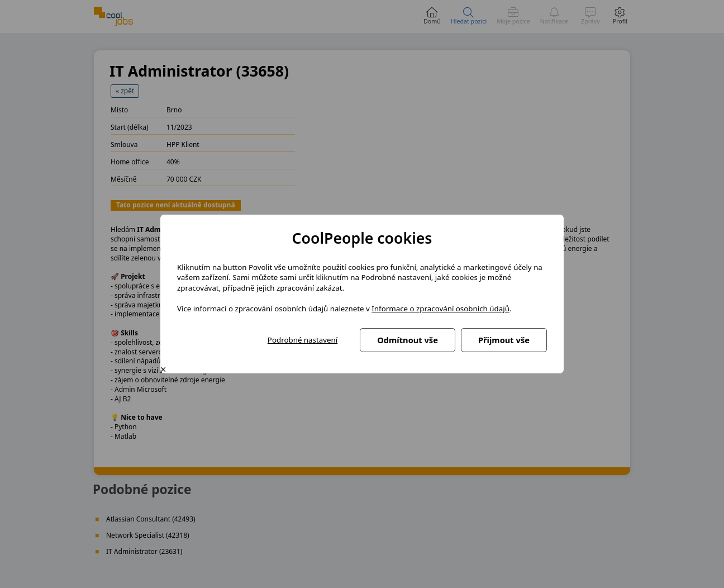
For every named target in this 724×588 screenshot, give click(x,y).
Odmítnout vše (408, 340)
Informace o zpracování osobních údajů (440, 309)
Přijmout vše (504, 340)
